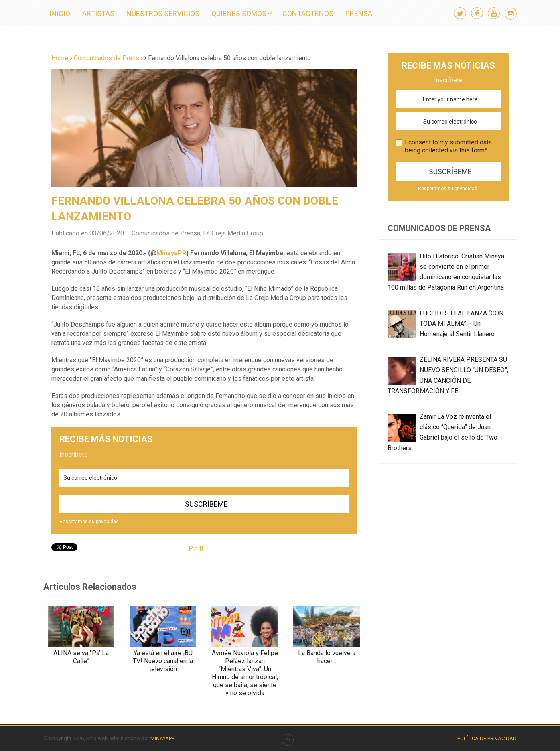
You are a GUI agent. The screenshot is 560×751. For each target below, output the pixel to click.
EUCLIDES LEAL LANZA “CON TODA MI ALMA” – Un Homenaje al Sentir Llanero (462, 324)
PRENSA (359, 13)
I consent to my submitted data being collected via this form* (448, 146)
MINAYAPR (163, 738)
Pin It (196, 549)
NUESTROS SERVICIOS (163, 13)
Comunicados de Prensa (166, 233)
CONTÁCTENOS (308, 13)
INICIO (60, 13)
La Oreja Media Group (233, 233)
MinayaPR (171, 253)
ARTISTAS (98, 13)
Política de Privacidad (487, 738)
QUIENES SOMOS (239, 13)
